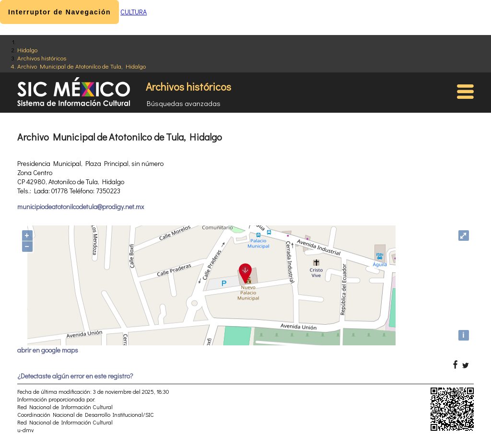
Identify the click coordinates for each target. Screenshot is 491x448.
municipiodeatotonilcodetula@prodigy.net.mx (81, 206)
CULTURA (134, 12)
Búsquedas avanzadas (184, 103)
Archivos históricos (42, 58)
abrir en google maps (48, 350)
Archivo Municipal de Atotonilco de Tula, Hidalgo (82, 66)
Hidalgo (27, 50)
